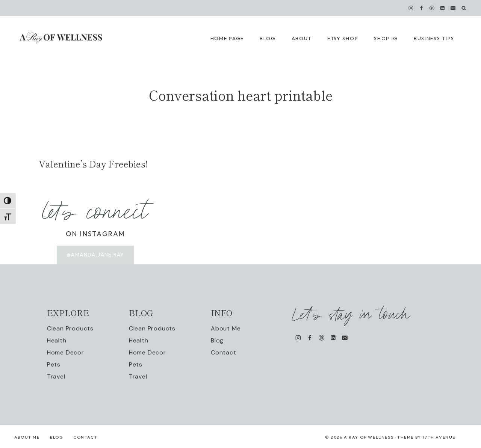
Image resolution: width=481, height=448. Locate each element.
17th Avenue (439, 437)
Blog (217, 340)
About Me (226, 328)
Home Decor (66, 352)
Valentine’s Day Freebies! (93, 164)
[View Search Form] (464, 8)
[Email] (453, 8)
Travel (56, 376)
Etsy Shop (343, 38)
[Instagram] (411, 8)
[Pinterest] (432, 8)
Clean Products (70, 328)
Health (57, 340)
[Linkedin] (443, 8)
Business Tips (434, 38)
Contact (224, 352)
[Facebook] (421, 8)
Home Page (227, 38)
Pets (54, 364)
